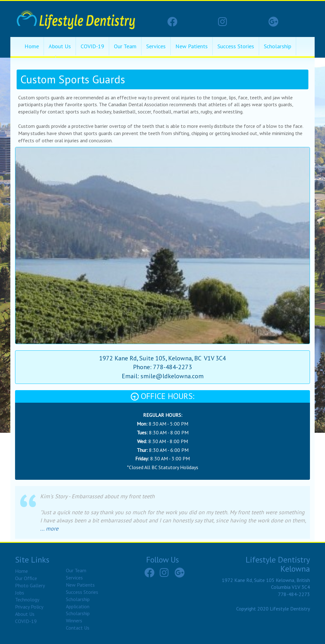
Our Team (125, 46)
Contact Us (78, 628)
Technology (27, 599)
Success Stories (236, 46)
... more (49, 529)
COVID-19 (92, 46)
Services (156, 46)
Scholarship (277, 46)
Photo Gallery (30, 585)
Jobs (20, 593)
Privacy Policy (29, 607)
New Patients (192, 46)
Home (32, 46)
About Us (60, 46)
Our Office (26, 578)
